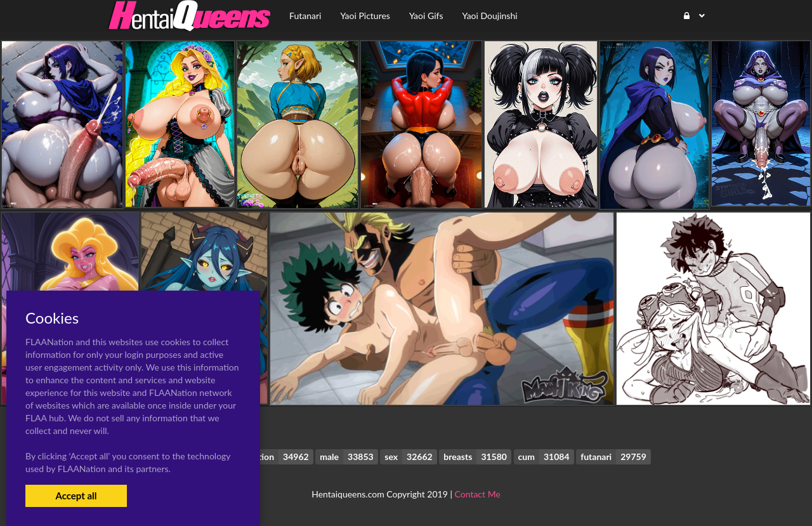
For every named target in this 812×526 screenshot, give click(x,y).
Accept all (76, 496)
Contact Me (478, 494)
